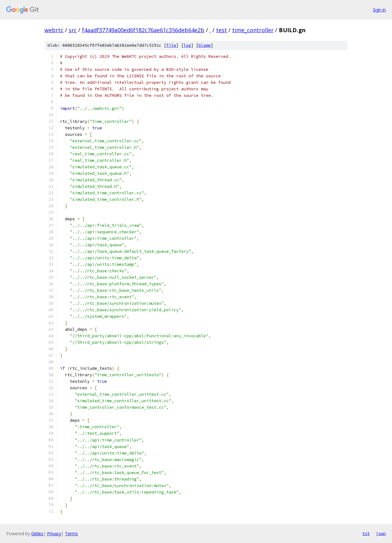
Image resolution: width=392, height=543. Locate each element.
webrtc (54, 30)
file (171, 45)
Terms (71, 534)
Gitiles (37, 534)
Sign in (379, 10)
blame (205, 45)
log (187, 45)
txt (366, 533)
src (73, 30)
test (222, 30)
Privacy (54, 534)
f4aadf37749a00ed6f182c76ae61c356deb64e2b (143, 30)
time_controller (253, 30)
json (381, 533)
